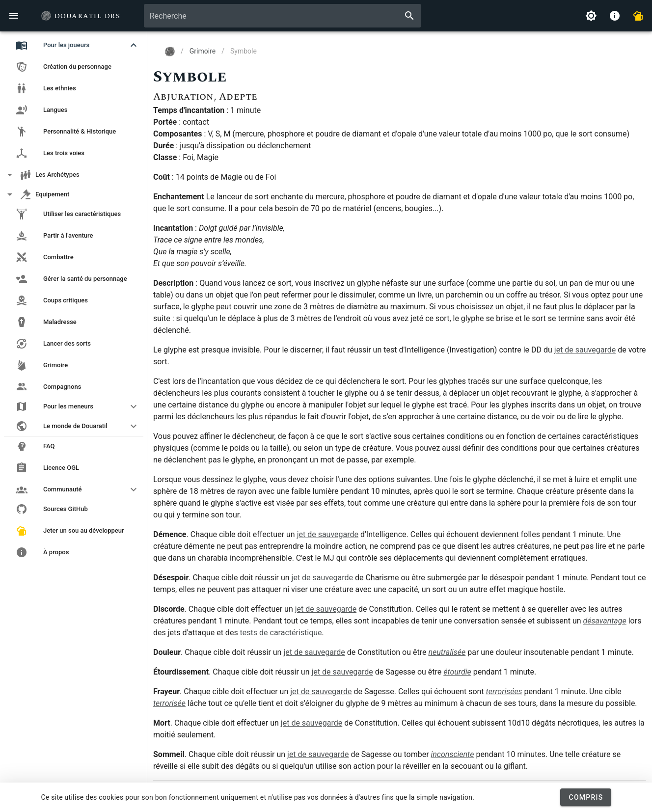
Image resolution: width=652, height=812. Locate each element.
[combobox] (283, 16)
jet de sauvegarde (585, 350)
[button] (74, 45)
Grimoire (203, 51)
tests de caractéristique (281, 633)
